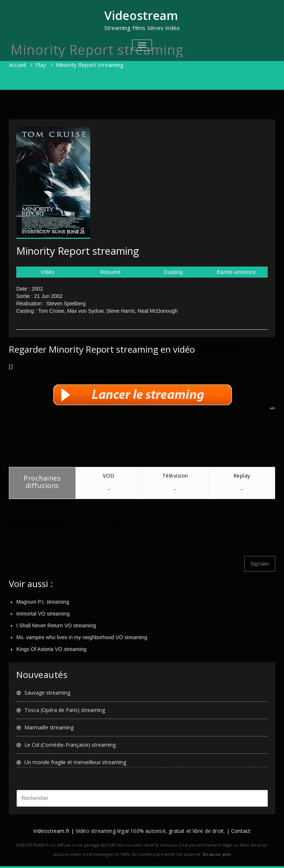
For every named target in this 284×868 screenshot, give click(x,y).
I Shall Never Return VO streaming (56, 625)
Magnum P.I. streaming (43, 602)
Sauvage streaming (47, 693)
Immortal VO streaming (43, 614)
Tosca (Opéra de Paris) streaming (65, 710)
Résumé (110, 272)
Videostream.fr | (54, 831)
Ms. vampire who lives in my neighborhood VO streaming (82, 637)
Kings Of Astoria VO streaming (51, 649)
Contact (241, 831)
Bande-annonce (236, 272)
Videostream (141, 15)
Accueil (17, 65)
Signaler (260, 564)
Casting (174, 272)
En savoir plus (217, 854)
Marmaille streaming (49, 727)
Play (41, 65)
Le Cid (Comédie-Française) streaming (70, 745)
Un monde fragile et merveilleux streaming (75, 762)
